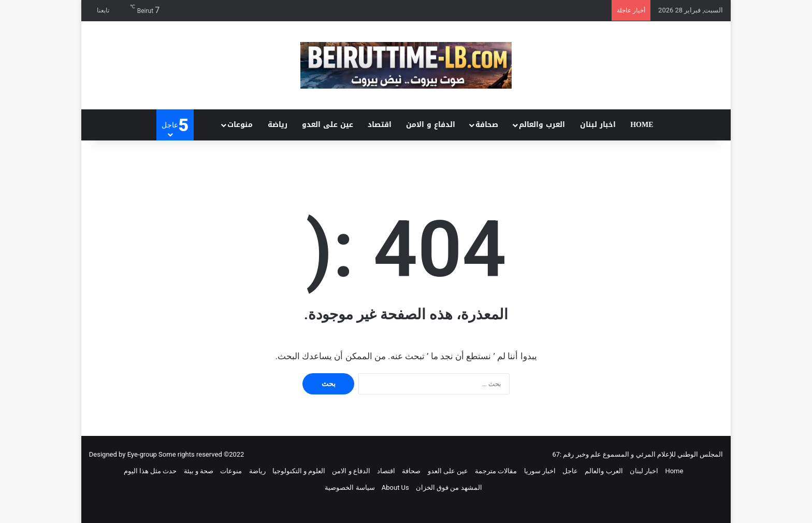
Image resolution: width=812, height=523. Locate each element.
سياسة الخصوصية (350, 487)
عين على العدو (328, 125)
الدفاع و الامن (431, 125)
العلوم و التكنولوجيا (299, 471)
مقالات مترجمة (496, 471)
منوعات (240, 125)
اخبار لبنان (598, 125)
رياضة (278, 125)
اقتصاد (380, 125)
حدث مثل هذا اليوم (150, 471)
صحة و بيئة (199, 471)
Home (642, 125)
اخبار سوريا (540, 471)
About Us (395, 487)
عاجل (570, 471)
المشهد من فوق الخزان (449, 487)
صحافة (487, 125)
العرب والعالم (542, 125)
